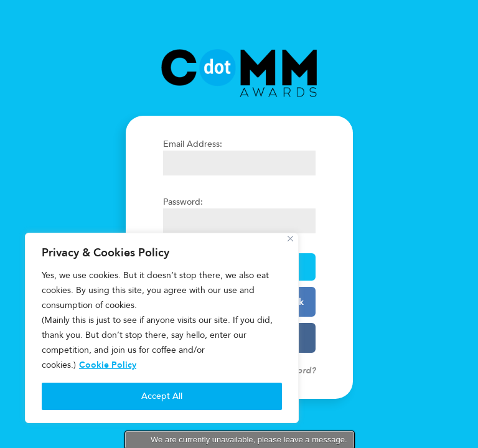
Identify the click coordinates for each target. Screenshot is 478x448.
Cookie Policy (108, 365)
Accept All (162, 396)
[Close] (290, 239)
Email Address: (193, 144)
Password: (183, 202)
